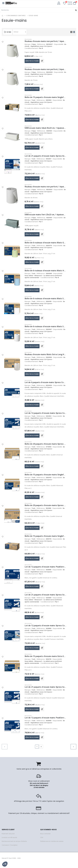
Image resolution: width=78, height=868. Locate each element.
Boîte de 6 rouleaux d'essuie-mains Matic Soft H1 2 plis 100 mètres (45, 300)
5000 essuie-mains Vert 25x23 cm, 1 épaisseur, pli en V (45, 216)
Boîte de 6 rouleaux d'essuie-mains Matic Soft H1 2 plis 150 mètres (45, 328)
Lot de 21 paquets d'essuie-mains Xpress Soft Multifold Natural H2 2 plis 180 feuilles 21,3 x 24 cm (45, 690)
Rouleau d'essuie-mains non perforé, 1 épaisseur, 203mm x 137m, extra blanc (45, 187)
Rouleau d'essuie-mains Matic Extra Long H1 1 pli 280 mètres (45, 356)
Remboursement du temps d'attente (14, 845)
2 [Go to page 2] (41, 750)
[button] (75, 3)
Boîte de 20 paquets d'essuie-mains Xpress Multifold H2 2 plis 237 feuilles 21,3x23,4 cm (45, 508)
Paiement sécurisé (8, 837)
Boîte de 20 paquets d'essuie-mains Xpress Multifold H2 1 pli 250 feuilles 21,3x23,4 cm (45, 446)
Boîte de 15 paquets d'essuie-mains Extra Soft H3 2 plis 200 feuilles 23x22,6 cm (45, 660)
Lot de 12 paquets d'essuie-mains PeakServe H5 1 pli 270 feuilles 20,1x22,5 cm (45, 721)
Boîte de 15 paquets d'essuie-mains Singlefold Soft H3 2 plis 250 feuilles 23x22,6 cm (45, 477)
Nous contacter (45, 837)
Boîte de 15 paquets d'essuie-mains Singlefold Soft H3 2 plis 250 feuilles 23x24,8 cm (45, 98)
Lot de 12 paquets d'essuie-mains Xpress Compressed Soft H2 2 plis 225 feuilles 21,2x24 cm (45, 629)
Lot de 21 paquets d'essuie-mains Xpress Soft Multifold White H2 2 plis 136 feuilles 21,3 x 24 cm (45, 598)
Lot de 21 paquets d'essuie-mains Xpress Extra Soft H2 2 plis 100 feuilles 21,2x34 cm (45, 157)
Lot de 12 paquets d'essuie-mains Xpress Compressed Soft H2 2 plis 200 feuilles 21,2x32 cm (45, 415)
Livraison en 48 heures (9, 841)
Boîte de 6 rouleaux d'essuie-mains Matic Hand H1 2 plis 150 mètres (45, 272)
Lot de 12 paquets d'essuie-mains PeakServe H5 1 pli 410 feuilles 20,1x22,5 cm (45, 570)
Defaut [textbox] (16, 32)
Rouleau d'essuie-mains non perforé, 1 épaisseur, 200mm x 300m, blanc (45, 41)
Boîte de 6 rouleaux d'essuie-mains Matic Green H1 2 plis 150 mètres (45, 244)
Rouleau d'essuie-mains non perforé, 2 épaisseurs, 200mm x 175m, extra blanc (45, 69)
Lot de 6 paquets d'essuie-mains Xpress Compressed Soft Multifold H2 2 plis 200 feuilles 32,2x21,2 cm (45, 384)
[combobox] (20, 32)
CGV (42, 841)
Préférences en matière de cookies (52, 845)
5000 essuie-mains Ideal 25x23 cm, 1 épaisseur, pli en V (45, 128)
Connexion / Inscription (10, 849)
